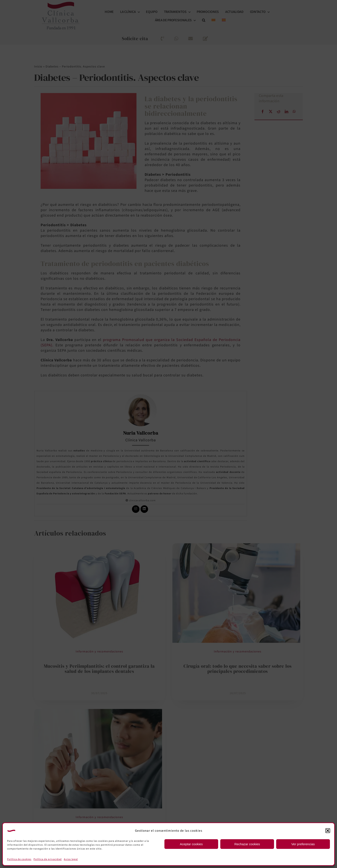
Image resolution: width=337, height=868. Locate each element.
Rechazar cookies (247, 844)
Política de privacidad (48, 859)
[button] (328, 831)
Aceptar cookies (191, 844)
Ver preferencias (303, 844)
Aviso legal (71, 859)
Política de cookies (19, 859)
